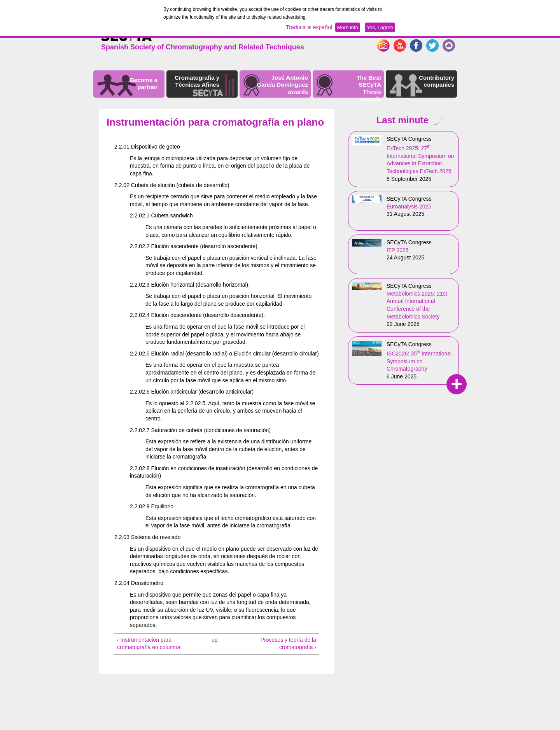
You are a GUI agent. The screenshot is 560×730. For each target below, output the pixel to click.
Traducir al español (309, 27)
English (421, 33)
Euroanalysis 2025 (409, 207)
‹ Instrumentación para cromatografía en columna (149, 644)
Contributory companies (437, 81)
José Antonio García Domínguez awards (282, 85)
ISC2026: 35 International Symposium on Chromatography (419, 361)
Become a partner (144, 83)
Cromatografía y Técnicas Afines (197, 81)
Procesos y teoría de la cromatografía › (288, 644)
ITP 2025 (398, 250)
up (215, 640)
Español (444, 33)
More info (348, 27)
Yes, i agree (380, 27)
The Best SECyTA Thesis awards (369, 88)
